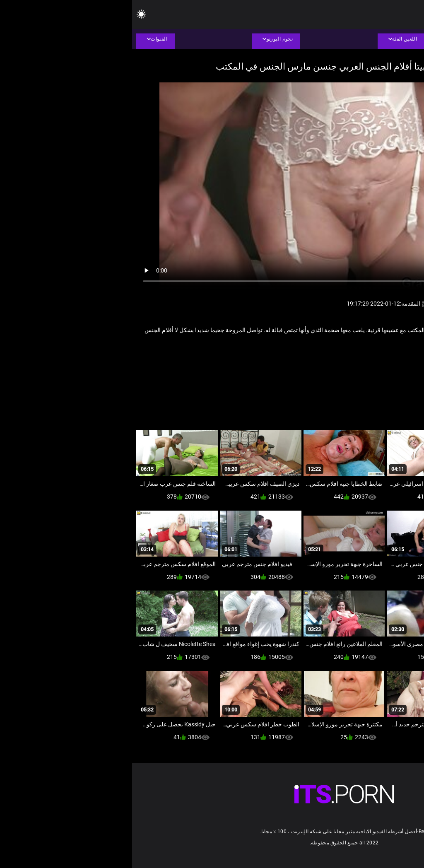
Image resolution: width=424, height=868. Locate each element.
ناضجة (306, 357)
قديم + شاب (333, 357)
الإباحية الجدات (368, 357)
